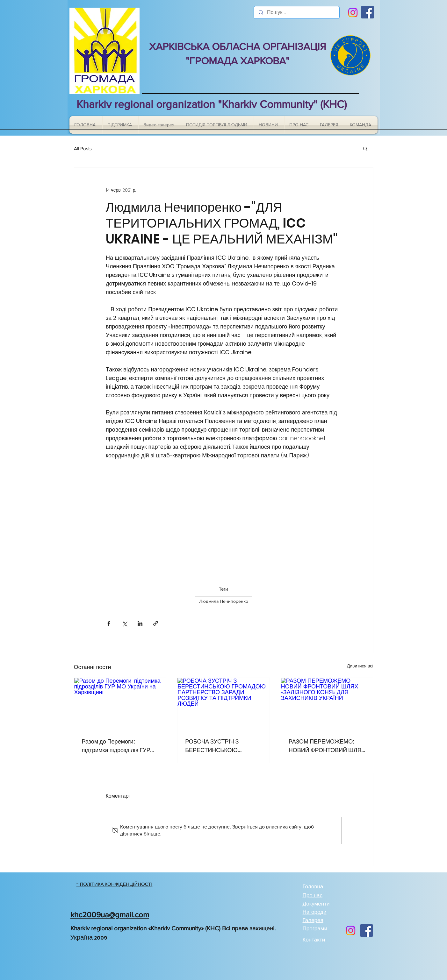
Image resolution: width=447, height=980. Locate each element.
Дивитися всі (360, 666)
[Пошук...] (296, 12)
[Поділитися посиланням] (156, 623)
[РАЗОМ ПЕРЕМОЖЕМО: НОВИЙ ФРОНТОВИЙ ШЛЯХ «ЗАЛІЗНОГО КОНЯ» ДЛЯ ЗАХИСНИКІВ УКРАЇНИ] (327, 704)
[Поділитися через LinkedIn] (140, 623)
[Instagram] (353, 13)
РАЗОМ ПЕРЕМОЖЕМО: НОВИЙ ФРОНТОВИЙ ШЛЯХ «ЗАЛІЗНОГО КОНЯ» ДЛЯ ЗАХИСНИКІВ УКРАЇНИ (327, 746)
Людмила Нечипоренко (224, 601)
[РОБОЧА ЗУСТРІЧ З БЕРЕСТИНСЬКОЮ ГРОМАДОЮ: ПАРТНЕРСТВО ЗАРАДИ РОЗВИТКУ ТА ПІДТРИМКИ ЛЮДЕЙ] (223, 704)
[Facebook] (368, 12)
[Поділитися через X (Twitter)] (124, 623)
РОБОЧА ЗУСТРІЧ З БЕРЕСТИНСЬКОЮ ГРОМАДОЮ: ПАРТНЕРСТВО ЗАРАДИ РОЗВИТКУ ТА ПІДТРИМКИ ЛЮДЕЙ (222, 746)
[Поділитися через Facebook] (109, 623)
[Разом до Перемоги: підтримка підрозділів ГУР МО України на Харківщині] (120, 704)
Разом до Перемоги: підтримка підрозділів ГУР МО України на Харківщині (116, 746)
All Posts (83, 148)
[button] (365, 148)
